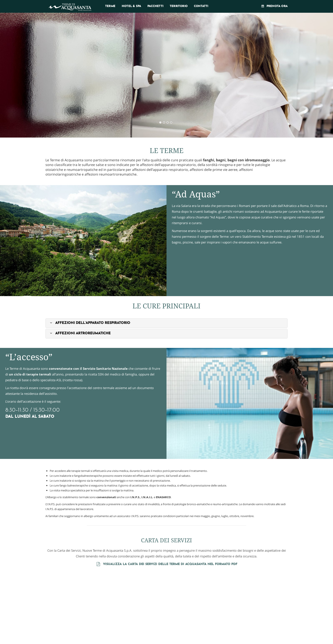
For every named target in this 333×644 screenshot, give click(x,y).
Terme (110, 6)
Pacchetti (155, 6)
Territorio (179, 6)
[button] (90, 323)
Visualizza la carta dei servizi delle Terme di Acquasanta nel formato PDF (166, 564)
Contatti (201, 6)
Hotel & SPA (131, 6)
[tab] (166, 323)
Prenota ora (274, 6)
